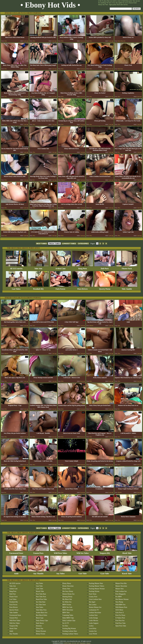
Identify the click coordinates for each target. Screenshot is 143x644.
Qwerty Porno (105, 288)
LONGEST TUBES (69, 244)
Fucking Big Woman (69, 628)
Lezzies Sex (93, 631)
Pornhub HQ (38, 288)
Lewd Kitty (93, 628)
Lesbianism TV (94, 610)
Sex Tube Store (41, 605)
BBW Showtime (68, 610)
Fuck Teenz (93, 594)
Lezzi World (93, 634)
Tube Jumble (127, 288)
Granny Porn (93, 597)
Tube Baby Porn (41, 610)
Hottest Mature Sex (95, 607)
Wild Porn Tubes (60, 552)
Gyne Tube (105, 573)
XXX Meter (119, 610)
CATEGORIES (83, 244)
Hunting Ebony (67, 597)
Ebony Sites (66, 589)
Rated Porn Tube (41, 599)
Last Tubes (16, 288)
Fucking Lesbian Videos (70, 634)
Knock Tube (127, 573)
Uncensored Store (16, 552)
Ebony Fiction (41, 634)
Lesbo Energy (93, 618)
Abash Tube (127, 552)
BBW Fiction (67, 605)
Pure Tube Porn (41, 597)
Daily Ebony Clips (42, 621)
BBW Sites (66, 613)
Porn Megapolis (121, 594)
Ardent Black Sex (42, 613)
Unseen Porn (38, 552)
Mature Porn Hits (121, 583)
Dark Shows (40, 623)
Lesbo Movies (94, 621)
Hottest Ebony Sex (69, 594)
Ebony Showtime (68, 586)
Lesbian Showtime (95, 613)
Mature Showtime (121, 586)
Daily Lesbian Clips (69, 621)
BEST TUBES (42, 244)
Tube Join (38, 268)
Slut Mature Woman (122, 599)
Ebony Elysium (41, 631)
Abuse (88, 643)
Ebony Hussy (67, 583)
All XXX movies (16, 268)
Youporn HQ (105, 552)
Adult (16, 573)
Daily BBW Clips (68, 618)
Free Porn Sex (120, 621)
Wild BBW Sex (120, 605)
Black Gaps (40, 618)
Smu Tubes (40, 607)
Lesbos (91, 626)
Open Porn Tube (121, 626)
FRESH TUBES (54, 244)
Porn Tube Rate (41, 594)
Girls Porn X (120, 613)
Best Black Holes (42, 615)
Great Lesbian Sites (95, 599)
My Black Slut (67, 599)
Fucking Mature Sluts (96, 583)
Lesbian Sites (93, 615)
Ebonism (39, 626)
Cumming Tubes (68, 615)
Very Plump (119, 602)
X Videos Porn (120, 618)
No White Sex (67, 602)
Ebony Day (40, 628)
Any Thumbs (38, 573)
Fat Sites (65, 626)
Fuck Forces (60, 288)
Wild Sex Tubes (83, 552)
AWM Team (68, 643)
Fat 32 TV (66, 623)
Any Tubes (60, 573)
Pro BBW (119, 597)
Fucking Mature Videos (97, 586)
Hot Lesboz (93, 605)
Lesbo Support (94, 623)
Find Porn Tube (120, 623)
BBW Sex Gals (67, 607)
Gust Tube (83, 573)
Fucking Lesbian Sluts (70, 631)
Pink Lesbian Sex (121, 591)
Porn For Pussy (120, 615)
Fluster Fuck (127, 268)
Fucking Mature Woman (97, 589)
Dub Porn (105, 268)
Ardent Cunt (60, 268)
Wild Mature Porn (121, 607)
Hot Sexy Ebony (68, 591)
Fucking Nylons (94, 591)
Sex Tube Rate (41, 602)
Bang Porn (83, 268)
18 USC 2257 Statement (79, 643)
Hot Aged (92, 602)
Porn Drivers (83, 288)
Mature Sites (120, 589)
